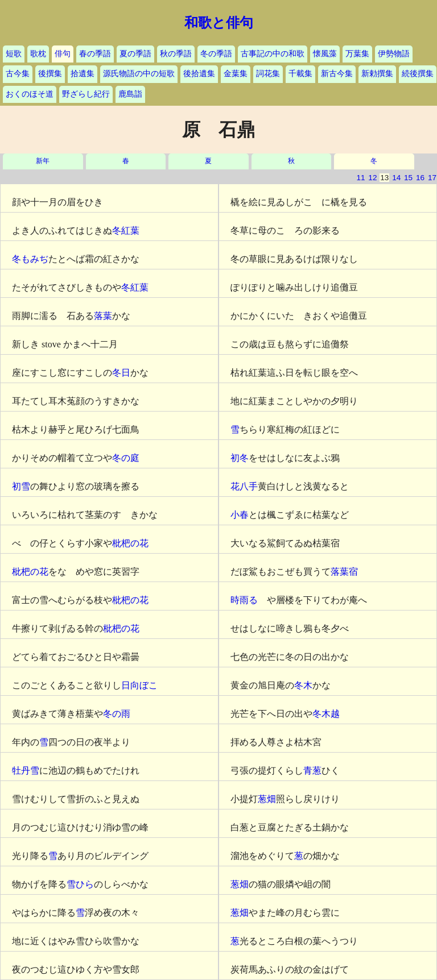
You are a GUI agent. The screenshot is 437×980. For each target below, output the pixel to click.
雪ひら (80, 884)
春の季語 (95, 54)
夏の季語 (135, 54)
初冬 (240, 458)
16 (420, 178)
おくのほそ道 (30, 94)
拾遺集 (83, 74)
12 (372, 178)
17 (432, 178)
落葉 (103, 316)
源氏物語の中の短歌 (139, 74)
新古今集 (337, 74)
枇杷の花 (130, 543)
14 (396, 178)
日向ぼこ (139, 685)
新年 (43, 161)
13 (384, 178)
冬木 (303, 685)
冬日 (121, 373)
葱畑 (267, 799)
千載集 (300, 74)
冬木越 (326, 714)
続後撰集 (418, 74)
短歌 (14, 54)
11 (360, 178)
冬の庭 (126, 458)
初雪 (21, 486)
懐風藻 (325, 54)
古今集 (18, 74)
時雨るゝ (249, 600)
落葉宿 (344, 572)
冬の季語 (216, 54)
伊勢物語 (394, 54)
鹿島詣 (130, 94)
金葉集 (236, 74)
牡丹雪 (26, 771)
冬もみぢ (30, 259)
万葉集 (357, 54)
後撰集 (50, 74)
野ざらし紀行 (86, 94)
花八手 (244, 486)
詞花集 (268, 74)
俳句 (63, 54)
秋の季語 (176, 54)
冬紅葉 (126, 231)
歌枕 (38, 54)
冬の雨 (117, 714)
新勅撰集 (377, 74)
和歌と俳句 (219, 23)
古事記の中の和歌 (273, 54)
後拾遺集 (199, 74)
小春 (240, 515)
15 (408, 178)
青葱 (312, 771)
